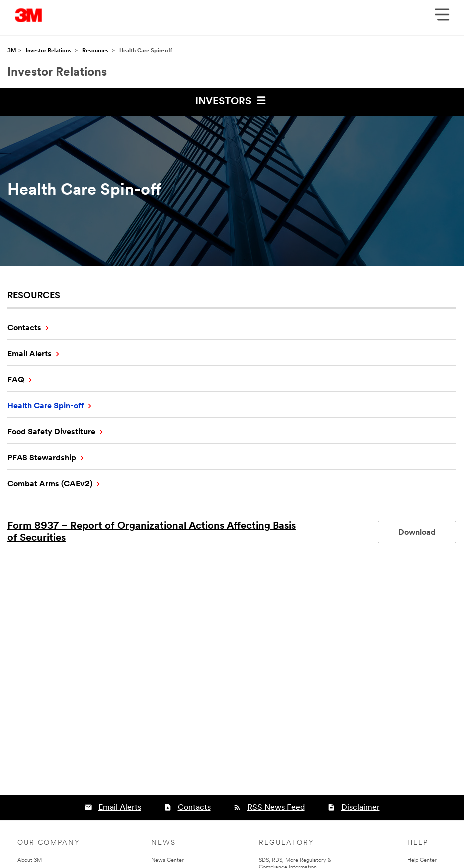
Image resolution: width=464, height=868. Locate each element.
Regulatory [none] (287, 843)
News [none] (164, 843)
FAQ (16, 380)
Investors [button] (232, 100)
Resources (96, 51)
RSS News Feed (276, 808)
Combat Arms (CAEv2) (50, 484)
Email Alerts (30, 354)
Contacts (24, 328)
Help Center (422, 861)
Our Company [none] (49, 843)
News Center (168, 861)
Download (427, 533)
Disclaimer (361, 808)
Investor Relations (49, 51)
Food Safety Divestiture (51, 432)
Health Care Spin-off (46, 406)
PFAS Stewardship (42, 458)
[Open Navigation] (442, 18)
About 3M (30, 861)
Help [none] (418, 843)
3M (12, 51)
